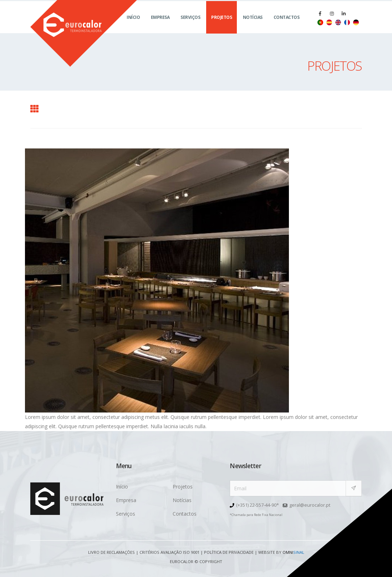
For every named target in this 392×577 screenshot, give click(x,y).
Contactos (287, 25)
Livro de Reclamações (111, 552)
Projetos (222, 25)
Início (133, 25)
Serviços (190, 25)
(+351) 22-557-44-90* (258, 505)
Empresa (160, 25)
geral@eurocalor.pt (310, 505)
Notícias (253, 25)
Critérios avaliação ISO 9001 (169, 552)
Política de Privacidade (229, 552)
